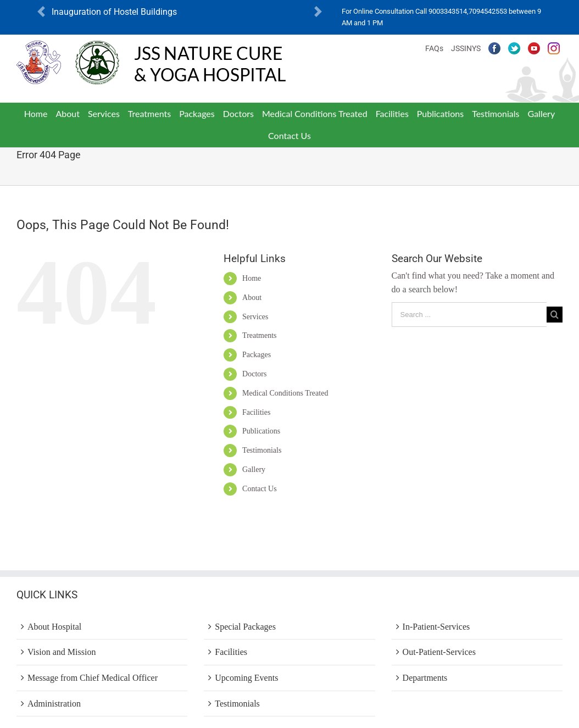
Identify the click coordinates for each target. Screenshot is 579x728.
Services (255, 317)
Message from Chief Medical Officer (93, 678)
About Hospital (54, 627)
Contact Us (260, 489)
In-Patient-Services (436, 627)
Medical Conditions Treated (285, 393)
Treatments (259, 335)
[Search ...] (469, 315)
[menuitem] (36, 114)
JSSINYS (466, 48)
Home (252, 278)
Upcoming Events (246, 678)
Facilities (256, 412)
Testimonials (262, 450)
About (252, 298)
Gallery (254, 469)
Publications (261, 431)
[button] (41, 12)
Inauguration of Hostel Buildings (114, 12)
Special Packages (245, 627)
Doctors (254, 374)
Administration (54, 704)
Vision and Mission (62, 652)
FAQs (434, 48)
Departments (425, 678)
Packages (257, 355)
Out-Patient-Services (439, 652)
